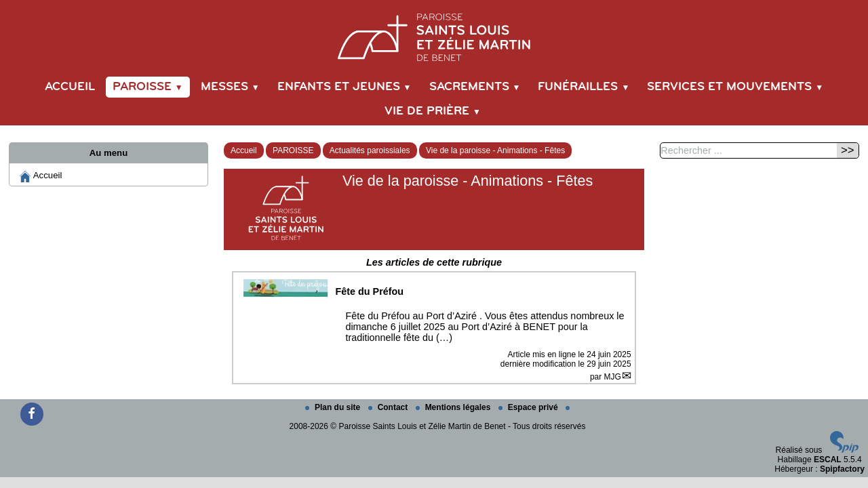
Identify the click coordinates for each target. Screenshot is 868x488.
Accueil (70, 87)
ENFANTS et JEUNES (344, 87)
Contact (389, 407)
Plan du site (334, 407)
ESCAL (828, 460)
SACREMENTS (475, 87)
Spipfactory (842, 469)
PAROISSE (148, 87)
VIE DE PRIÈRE (433, 111)
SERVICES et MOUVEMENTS (735, 87)
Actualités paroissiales (370, 150)
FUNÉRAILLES (584, 87)
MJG (613, 377)
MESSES (230, 87)
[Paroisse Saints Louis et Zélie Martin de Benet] (434, 35)
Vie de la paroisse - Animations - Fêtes (495, 150)
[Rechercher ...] (747, 150)
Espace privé (529, 407)
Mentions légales (454, 407)
